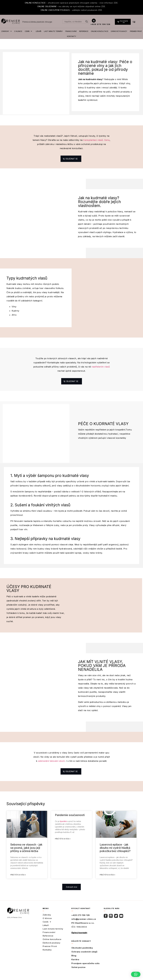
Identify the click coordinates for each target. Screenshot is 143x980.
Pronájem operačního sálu (85, 968)
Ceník (47, 926)
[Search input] (74, 22)
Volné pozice (79, 972)
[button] (136, 974)
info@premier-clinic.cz (84, 924)
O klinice (47, 923)
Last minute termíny (53, 933)
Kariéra (75, 964)
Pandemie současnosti (70, 820)
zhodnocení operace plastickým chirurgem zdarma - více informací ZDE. (71, 3)
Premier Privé (50, 951)
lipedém (63, 826)
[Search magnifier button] (87, 22)
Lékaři (46, 930)
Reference (48, 940)
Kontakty (47, 954)
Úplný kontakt (79, 937)
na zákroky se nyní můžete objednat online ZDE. (71, 6)
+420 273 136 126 (100, 24)
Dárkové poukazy (52, 947)
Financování (49, 937)
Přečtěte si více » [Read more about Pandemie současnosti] (63, 843)
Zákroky (47, 919)
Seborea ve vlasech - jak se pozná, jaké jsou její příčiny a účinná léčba (26, 852)
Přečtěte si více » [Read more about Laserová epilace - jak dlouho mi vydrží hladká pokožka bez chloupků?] (107, 879)
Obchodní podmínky (82, 952)
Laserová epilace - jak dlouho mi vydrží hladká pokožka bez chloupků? (115, 852)
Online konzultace (52, 944)
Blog (74, 960)
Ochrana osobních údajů (84, 956)
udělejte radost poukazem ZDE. (72, 10)
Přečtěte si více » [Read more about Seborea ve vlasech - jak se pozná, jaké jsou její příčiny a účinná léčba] (18, 879)
